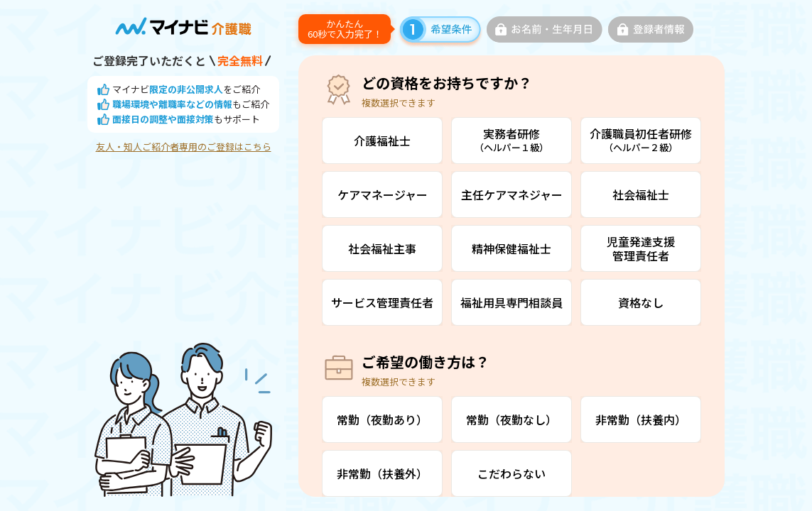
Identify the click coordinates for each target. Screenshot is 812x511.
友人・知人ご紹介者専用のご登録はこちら (184, 147)
